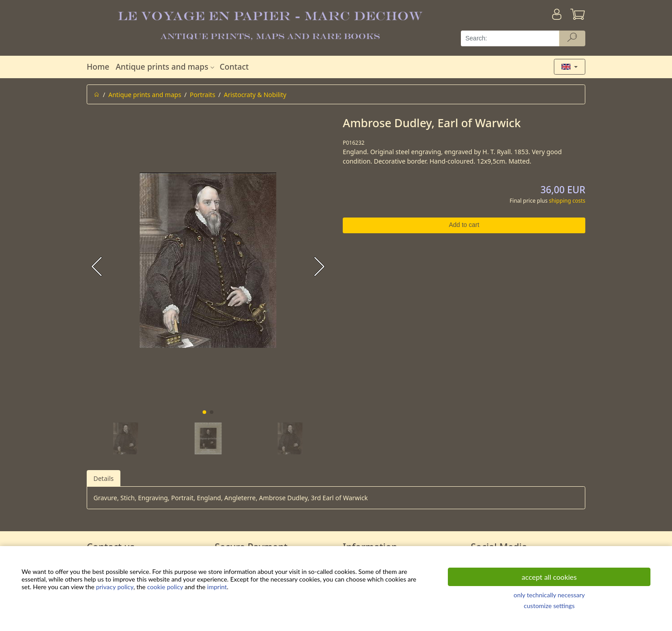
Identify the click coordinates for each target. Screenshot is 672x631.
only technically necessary (549, 595)
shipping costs (567, 201)
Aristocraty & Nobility (255, 95)
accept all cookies (549, 577)
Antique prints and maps (166, 67)
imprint (217, 587)
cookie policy (165, 587)
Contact (234, 67)
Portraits (203, 95)
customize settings (549, 606)
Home (98, 67)
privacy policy (115, 587)
